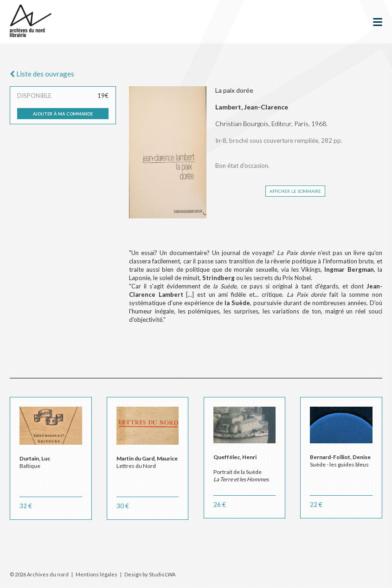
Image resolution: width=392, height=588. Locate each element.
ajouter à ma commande (63, 113)
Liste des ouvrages (42, 74)
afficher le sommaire (295, 191)
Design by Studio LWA (150, 574)
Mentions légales (96, 574)
